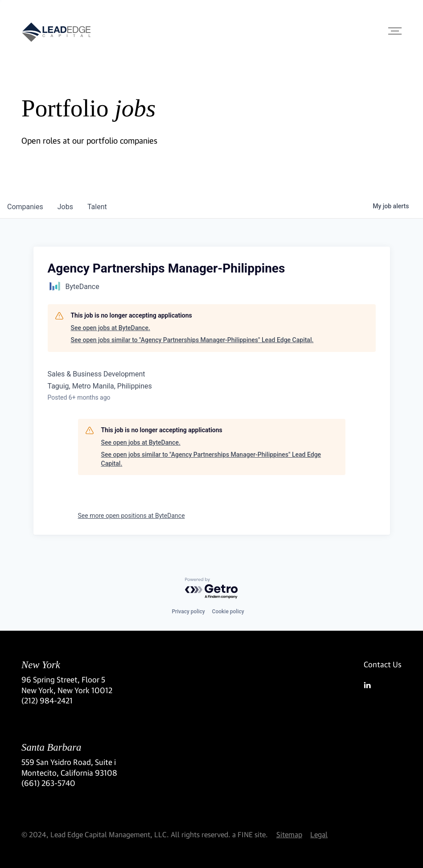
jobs (65, 207)
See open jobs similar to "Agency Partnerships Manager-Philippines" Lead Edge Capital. (192, 340)
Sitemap (289, 834)
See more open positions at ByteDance (131, 516)
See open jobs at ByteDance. (111, 328)
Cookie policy (228, 612)
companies (25, 207)
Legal (319, 834)
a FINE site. (250, 834)
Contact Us (383, 664)
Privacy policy (188, 612)
